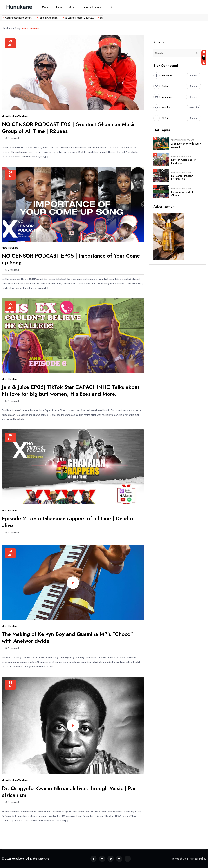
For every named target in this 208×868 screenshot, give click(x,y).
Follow (194, 76)
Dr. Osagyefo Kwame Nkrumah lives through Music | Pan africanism (69, 792)
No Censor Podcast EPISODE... (76, 18)
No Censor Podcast (181, 156)
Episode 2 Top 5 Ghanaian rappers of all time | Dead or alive (69, 522)
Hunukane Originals (91, 7)
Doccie (59, 7)
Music (45, 7)
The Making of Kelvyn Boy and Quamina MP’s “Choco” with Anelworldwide (67, 637)
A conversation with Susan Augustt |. (186, 145)
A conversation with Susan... (16, 18)
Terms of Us (179, 859)
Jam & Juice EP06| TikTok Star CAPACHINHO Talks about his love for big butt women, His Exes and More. (71, 391)
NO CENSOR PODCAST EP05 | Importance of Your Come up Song (71, 259)
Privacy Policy (198, 859)
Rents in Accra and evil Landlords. (184, 161)
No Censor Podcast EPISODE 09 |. (182, 177)
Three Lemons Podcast (183, 140)
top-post (23, 116)
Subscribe (194, 108)
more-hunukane (10, 116)
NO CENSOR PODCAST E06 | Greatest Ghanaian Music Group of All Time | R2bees (69, 128)
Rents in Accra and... (46, 18)
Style (72, 7)
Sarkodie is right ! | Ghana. (182, 194)
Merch (114, 7)
